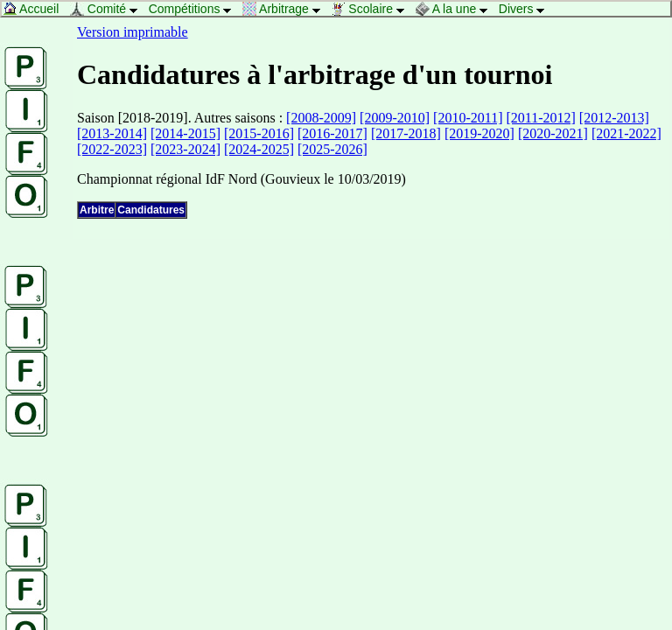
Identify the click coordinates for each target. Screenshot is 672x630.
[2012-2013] (614, 118)
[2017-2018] (406, 133)
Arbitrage (286, 9)
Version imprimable (133, 32)
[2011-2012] (540, 118)
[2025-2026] (332, 149)
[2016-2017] (332, 133)
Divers (526, 9)
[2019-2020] (479, 133)
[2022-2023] (112, 149)
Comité (108, 9)
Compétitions (195, 9)
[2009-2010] (395, 118)
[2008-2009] (321, 118)
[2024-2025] (259, 149)
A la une (456, 9)
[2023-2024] (185, 149)
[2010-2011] (468, 118)
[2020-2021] (553, 133)
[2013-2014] (112, 133)
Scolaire (372, 9)
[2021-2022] (626, 133)
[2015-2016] (259, 133)
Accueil (35, 9)
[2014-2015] (185, 133)
